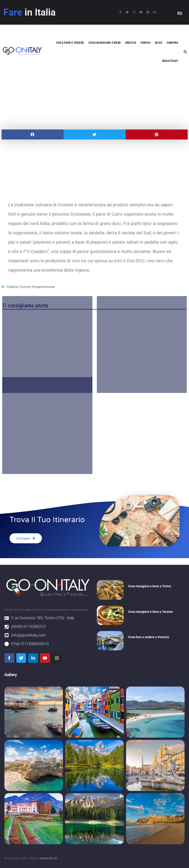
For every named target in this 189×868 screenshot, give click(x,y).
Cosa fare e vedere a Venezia (149, 637)
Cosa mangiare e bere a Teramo (150, 612)
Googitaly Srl (49, 858)
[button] (33, 134)
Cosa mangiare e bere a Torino (150, 586)
